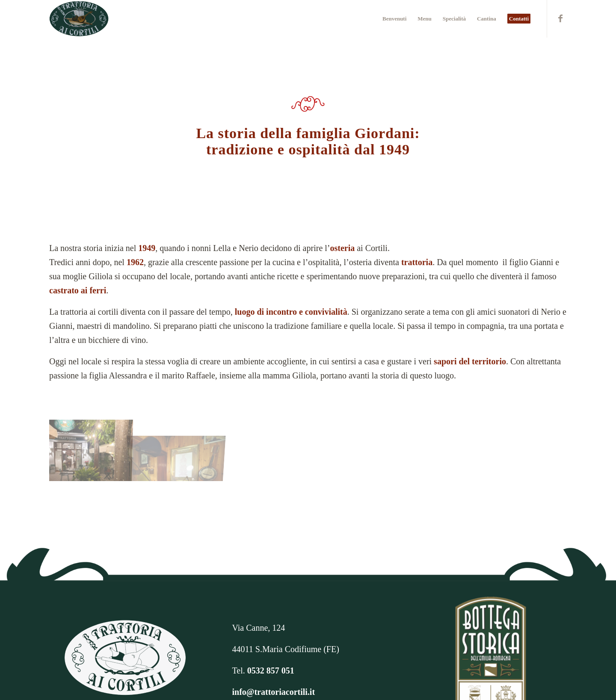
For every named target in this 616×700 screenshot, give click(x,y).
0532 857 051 (271, 670)
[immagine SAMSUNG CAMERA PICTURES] (180, 446)
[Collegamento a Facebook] (560, 18)
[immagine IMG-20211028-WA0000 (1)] (93, 446)
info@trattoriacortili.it (274, 692)
